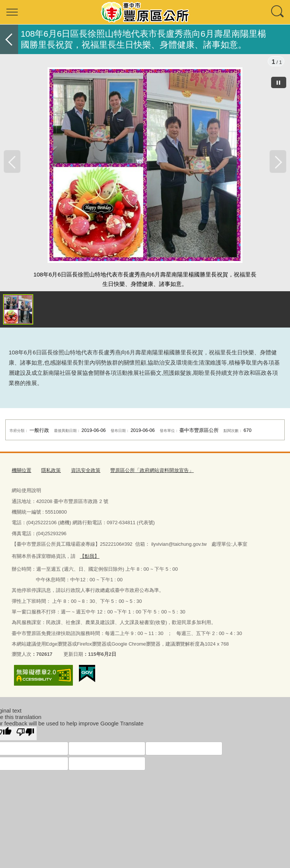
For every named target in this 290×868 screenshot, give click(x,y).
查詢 (278, 12)
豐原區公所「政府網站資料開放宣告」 (152, 471)
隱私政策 (51, 471)
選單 (12, 12)
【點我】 (89, 557)
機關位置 (22, 471)
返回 (9, 39)
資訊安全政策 (86, 471)
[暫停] (279, 82)
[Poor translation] (25, 734)
